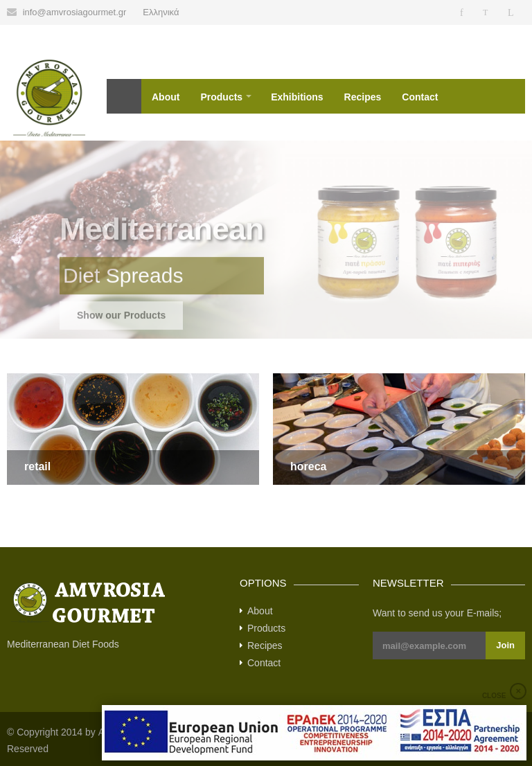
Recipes (363, 97)
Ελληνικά (161, 12)
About (166, 97)
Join (505, 645)
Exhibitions (297, 97)
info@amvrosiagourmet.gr (75, 12)
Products (221, 97)
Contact (420, 97)
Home (124, 96)
